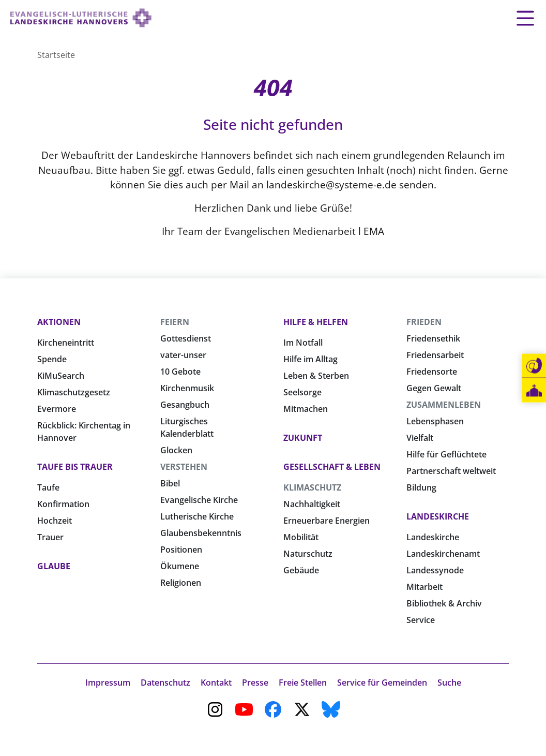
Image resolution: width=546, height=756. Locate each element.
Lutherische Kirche (197, 516)
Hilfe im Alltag (310, 359)
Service (421, 620)
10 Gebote (180, 372)
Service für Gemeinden (382, 683)
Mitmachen (306, 409)
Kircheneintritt (66, 343)
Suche (449, 683)
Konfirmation (63, 504)
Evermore (57, 409)
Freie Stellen (303, 683)
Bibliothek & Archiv (444, 603)
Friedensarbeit (435, 355)
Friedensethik (433, 338)
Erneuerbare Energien (327, 521)
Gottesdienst (186, 338)
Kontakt (216, 683)
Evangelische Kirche (199, 500)
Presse (255, 683)
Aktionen (59, 322)
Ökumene (180, 566)
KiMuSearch (61, 376)
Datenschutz (165, 683)
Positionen (181, 550)
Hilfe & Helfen (316, 322)
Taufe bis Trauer (75, 467)
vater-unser (183, 355)
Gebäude (301, 570)
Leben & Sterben (316, 376)
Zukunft (303, 438)
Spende (52, 359)
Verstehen (184, 467)
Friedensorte (432, 372)
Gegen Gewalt (434, 388)
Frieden (424, 322)
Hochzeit (55, 521)
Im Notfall (303, 343)
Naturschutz (308, 554)
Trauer (50, 537)
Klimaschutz (312, 487)
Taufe (48, 487)
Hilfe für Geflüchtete (446, 454)
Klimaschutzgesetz (74, 392)
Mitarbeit (424, 587)
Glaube (54, 566)
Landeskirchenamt (443, 554)
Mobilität (301, 537)
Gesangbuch (185, 405)
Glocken (176, 450)
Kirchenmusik (187, 388)
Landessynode (435, 570)
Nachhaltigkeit (312, 504)
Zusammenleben (444, 405)
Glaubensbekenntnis (201, 533)
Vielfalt (420, 438)
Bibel (170, 483)
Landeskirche (438, 516)
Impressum (108, 683)
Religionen (181, 583)
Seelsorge (302, 392)
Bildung (421, 487)
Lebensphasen (435, 421)
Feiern (175, 322)
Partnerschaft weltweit (451, 471)
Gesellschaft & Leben (332, 467)
